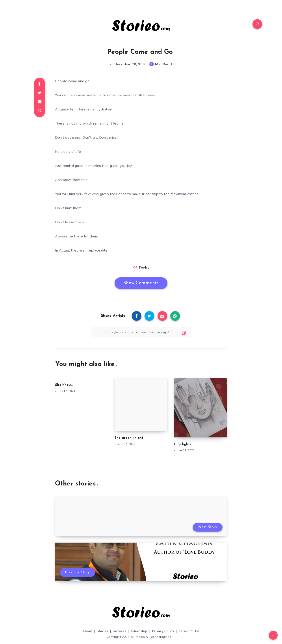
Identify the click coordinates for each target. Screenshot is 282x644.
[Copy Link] (141, 332)
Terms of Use (189, 631)
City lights (183, 444)
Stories (102, 631)
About (87, 631)
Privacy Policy (163, 631)
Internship (139, 631)
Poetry (144, 268)
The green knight (130, 438)
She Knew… (64, 385)
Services (119, 631)
